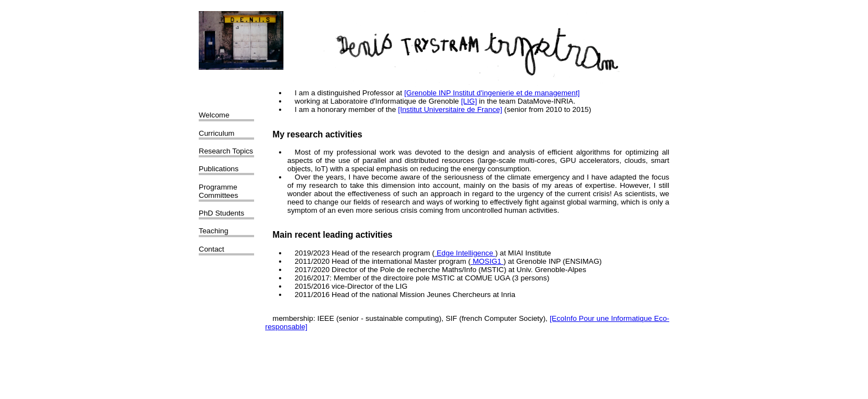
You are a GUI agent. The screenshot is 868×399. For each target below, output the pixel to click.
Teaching (213, 231)
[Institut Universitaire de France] (450, 109)
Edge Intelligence (465, 253)
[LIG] (469, 101)
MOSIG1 (487, 261)
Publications (219, 169)
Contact (211, 249)
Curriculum (216, 133)
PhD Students (221, 213)
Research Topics (226, 151)
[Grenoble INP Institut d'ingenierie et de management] (492, 93)
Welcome (214, 115)
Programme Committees (218, 191)
